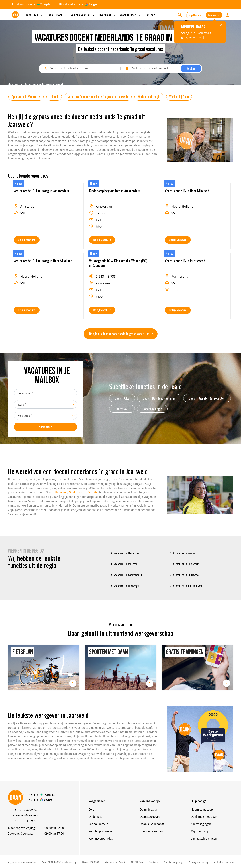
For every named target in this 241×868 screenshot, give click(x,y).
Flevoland (61, 492)
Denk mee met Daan (204, 817)
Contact (152, 15)
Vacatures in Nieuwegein (125, 586)
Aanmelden (45, 427)
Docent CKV (122, 398)
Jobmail (54, 97)
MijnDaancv (195, 15)
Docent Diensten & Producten (207, 398)
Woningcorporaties (101, 839)
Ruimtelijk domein (100, 831)
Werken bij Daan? (115, 862)
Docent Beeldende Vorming (159, 398)
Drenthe (93, 492)
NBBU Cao (137, 862)
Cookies (153, 862)
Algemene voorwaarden (22, 862)
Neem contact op (202, 810)
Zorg (91, 810)
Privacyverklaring (198, 862)
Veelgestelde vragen (204, 839)
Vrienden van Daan (152, 831)
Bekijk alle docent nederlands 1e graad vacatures (121, 334)
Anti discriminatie (224, 862)
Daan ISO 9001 (91, 862)
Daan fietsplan (149, 810)
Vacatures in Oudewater (184, 575)
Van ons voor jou (83, 15)
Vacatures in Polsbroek (184, 564)
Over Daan (108, 15)
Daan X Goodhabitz (152, 824)
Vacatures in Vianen (182, 553)
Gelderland (76, 492)
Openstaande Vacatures (26, 97)
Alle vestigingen (201, 824)
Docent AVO (122, 409)
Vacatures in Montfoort (124, 564)
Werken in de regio (149, 97)
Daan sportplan (150, 817)
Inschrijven (214, 15)
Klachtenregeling (173, 862)
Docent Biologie (152, 409)
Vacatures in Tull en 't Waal (186, 586)
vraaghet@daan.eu (25, 815)
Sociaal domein (98, 824)
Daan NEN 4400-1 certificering (59, 862)
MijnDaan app (200, 831)
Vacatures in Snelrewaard (126, 575)
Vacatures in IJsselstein (125, 553)
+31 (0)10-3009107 (25, 810)
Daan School (57, 15)
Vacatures (34, 15)
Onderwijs (95, 817)
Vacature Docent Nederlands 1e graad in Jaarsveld (98, 97)
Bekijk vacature (27, 240)
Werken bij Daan (179, 97)
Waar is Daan (130, 15)
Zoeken (191, 68)
